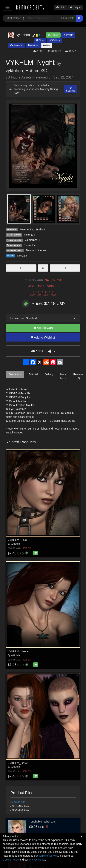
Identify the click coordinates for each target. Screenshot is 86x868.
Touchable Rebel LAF (43, 821)
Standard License (36, 250)
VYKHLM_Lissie (18, 763)
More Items (63, 376)
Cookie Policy (11, 860)
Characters (30, 245)
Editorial (33, 374)
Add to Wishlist (43, 338)
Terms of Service (48, 856)
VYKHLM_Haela (18, 651)
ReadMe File (18, 802)
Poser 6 (24, 229)
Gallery (55, 40)
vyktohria (14, 71)
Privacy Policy (37, 860)
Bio (47, 45)
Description (15, 374)
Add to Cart (43, 328)
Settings (71, 89)
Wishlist (33, 45)
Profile (68, 35)
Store (40, 40)
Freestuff (17, 45)
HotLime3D (37, 71)
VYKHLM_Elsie (17, 540)
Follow (53, 35)
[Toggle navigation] (7, 7)
